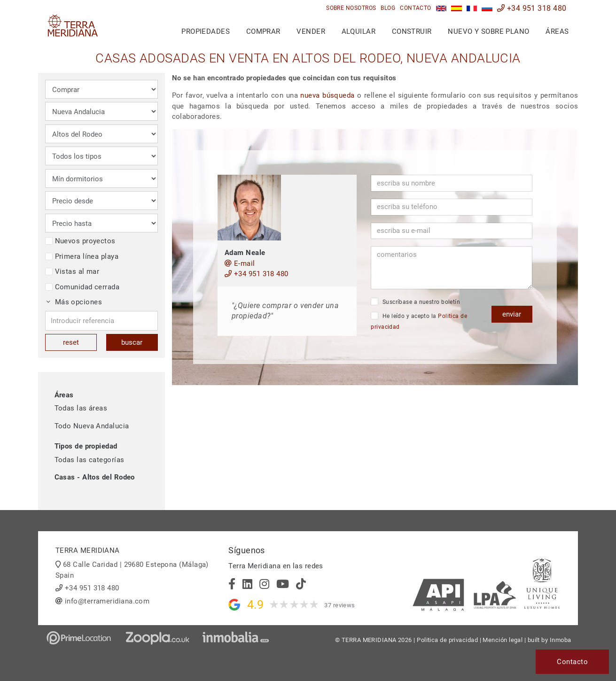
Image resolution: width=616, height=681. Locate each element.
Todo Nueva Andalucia (92, 426)
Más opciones (74, 302)
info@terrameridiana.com (107, 601)
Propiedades (206, 31)
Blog (388, 8)
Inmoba (561, 640)
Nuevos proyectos (80, 241)
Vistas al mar (72, 271)
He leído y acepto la (419, 321)
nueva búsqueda (327, 95)
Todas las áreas (81, 408)
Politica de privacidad (447, 640)
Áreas (557, 31)
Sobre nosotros (351, 8)
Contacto (416, 8)
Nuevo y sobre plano (489, 31)
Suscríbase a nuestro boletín (415, 302)
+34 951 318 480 (532, 8)
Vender (311, 31)
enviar (512, 314)
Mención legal (503, 640)
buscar (132, 342)
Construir (412, 31)
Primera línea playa (82, 256)
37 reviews (340, 605)
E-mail (240, 263)
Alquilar (359, 31)
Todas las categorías (90, 460)
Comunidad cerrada (82, 287)
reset (71, 342)
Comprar (263, 31)
